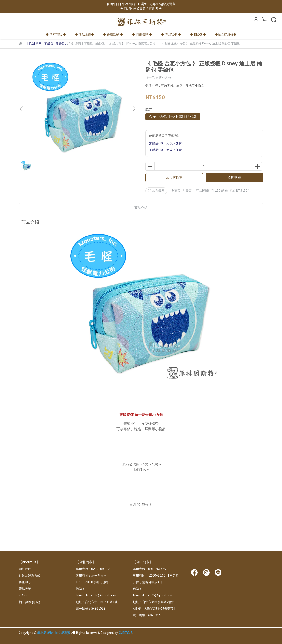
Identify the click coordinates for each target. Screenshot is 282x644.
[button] (134, 109)
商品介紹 (141, 208)
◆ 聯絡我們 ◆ (171, 35)
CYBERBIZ (126, 633)
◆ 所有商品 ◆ (56, 35)
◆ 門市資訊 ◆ (142, 35)
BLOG (23, 595)
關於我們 (25, 569)
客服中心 (25, 582)
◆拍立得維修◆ (226, 35)
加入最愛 (156, 191)
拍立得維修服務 (30, 602)
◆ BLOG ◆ (198, 35)
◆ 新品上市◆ (84, 35)
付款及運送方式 (30, 576)
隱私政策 (25, 589)
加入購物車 (174, 178)
